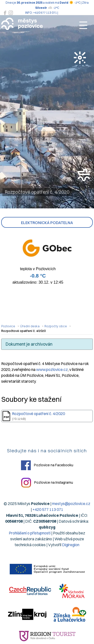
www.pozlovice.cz (52, 369)
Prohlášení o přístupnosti (30, 533)
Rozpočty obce (56, 326)
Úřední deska (30, 326)
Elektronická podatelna (47, 223)
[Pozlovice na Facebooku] (5, 13)
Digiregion (71, 545)
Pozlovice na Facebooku (47, 465)
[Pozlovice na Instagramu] (11, 13)
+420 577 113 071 (48, 509)
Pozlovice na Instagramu (47, 483)
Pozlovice (8, 326)
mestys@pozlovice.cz (71, 504)
